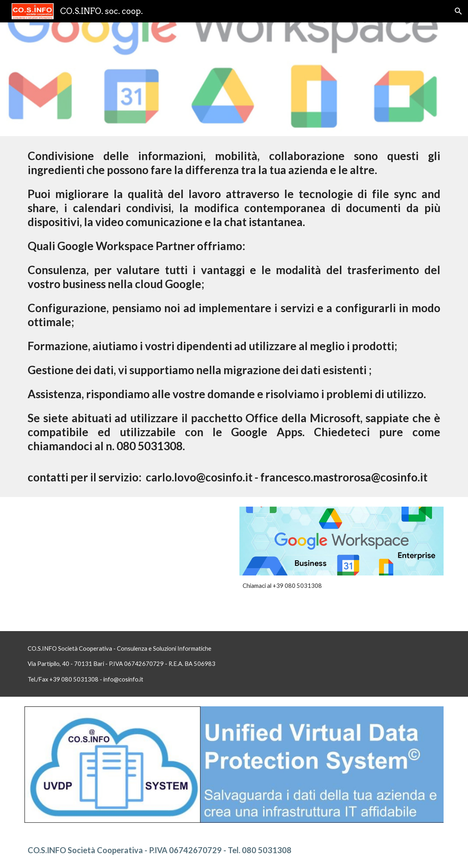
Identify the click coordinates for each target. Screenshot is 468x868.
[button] (458, 11)
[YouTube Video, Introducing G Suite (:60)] (127, 564)
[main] (234, 317)
